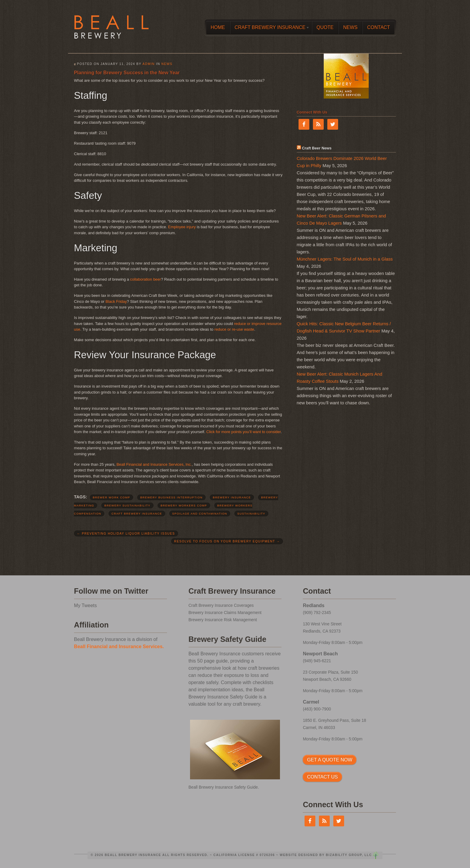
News (350, 27)
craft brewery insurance (137, 514)
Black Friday (116, 301)
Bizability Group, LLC (349, 855)
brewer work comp (112, 497)
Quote (325, 27)
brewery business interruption (171, 497)
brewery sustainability (127, 506)
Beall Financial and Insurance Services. (119, 647)
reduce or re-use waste (234, 329)
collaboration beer (146, 279)
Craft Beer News (317, 148)
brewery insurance (232, 497)
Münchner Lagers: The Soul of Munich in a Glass (345, 259)
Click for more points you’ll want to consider (243, 432)
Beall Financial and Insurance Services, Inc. (154, 464)
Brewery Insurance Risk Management (223, 620)
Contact (379, 27)
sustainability (251, 514)
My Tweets (85, 605)
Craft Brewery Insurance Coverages (221, 605)
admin (149, 64)
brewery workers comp (184, 506)
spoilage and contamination (200, 514)
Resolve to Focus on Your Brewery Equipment (227, 541)
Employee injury (182, 227)
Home (218, 27)
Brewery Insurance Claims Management (225, 613)
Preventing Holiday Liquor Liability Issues (126, 534)
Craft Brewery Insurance (270, 29)
